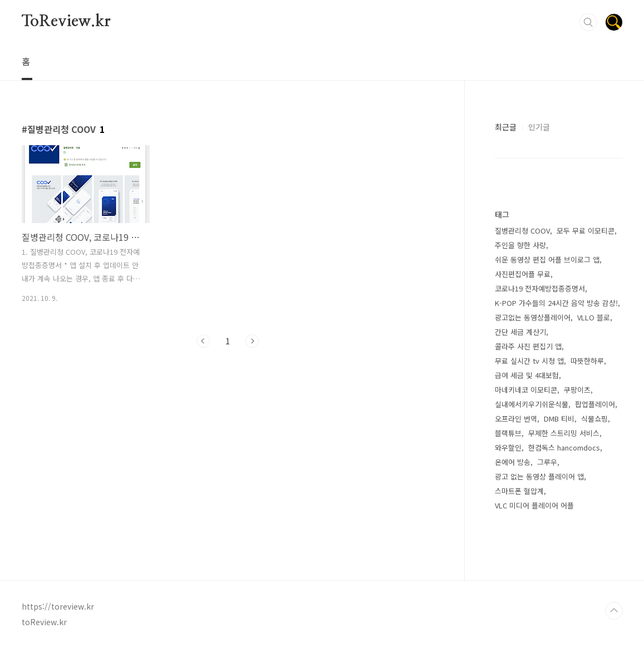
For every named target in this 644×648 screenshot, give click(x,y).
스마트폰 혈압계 (519, 491)
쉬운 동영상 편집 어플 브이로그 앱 (547, 259)
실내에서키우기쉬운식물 (532, 404)
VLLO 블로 (594, 317)
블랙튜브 (508, 433)
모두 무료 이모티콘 (586, 231)
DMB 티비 (559, 419)
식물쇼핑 (594, 419)
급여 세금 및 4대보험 (527, 375)
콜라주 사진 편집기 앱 (528, 346)
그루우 (547, 462)
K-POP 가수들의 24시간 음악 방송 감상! (556, 303)
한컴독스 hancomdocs (564, 447)
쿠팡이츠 (577, 390)
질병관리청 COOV (522, 231)
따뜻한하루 (587, 361)
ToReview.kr (66, 22)
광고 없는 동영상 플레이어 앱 (539, 476)
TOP (614, 611)
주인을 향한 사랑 (520, 245)
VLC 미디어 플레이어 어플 (534, 505)
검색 (588, 22)
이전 (203, 341)
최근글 (506, 127)
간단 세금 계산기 (520, 332)
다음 (252, 341)
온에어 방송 (513, 462)
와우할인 (508, 447)
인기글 (539, 127)
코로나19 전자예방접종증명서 (540, 288)
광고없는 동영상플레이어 (533, 317)
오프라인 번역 (516, 419)
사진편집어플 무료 (523, 274)
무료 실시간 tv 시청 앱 (529, 361)
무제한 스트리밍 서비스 (564, 433)
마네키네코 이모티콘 (526, 390)
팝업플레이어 (595, 404)
